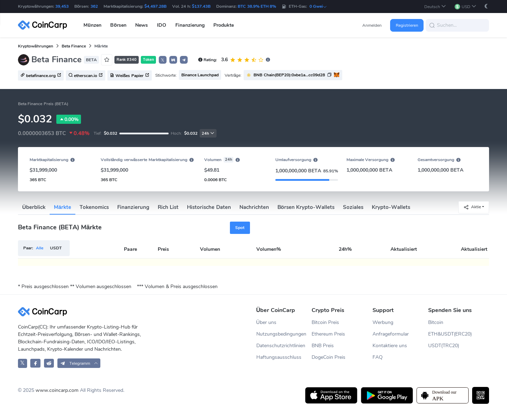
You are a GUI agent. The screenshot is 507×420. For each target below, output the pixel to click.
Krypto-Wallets (391, 207)
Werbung (383, 322)
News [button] (142, 25)
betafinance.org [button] (41, 76)
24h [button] (208, 133)
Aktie (472, 207)
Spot (240, 228)
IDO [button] (162, 25)
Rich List (168, 207)
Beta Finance (74, 46)
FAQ (378, 357)
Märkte (62, 207)
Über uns (266, 322)
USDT (56, 248)
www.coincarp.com (57, 390)
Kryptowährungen (36, 46)
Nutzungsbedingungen (281, 334)
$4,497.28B (155, 6)
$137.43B (201, 6)
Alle (40, 248)
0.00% (69, 119)
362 (94, 6)
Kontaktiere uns (390, 346)
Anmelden (372, 25)
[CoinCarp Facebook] (35, 363)
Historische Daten (209, 207)
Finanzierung (133, 207)
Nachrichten (254, 207)
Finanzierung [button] (190, 25)
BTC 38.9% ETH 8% (257, 6)
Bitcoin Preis (325, 322)
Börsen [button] (118, 25)
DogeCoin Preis (328, 357)
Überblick (34, 207)
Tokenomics (94, 207)
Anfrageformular (391, 334)
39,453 (62, 6)
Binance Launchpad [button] (200, 75)
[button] (435, 7)
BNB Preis (323, 346)
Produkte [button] (224, 25)
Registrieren (407, 25)
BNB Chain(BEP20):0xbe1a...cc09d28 (289, 75)
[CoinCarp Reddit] (49, 363)
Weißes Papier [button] (130, 76)
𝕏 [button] (163, 60)
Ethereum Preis (328, 334)
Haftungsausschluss (279, 357)
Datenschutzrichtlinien (281, 346)
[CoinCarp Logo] (44, 25)
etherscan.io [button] (86, 76)
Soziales (353, 207)
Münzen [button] (92, 25)
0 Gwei (318, 6)
